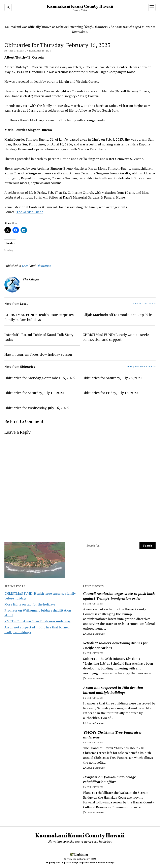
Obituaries (44, 266)
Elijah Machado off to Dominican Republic (117, 315)
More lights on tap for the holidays (30, 604)
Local (26, 266)
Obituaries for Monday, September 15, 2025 (40, 378)
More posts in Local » (144, 303)
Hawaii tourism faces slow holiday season (38, 354)
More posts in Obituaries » (141, 366)
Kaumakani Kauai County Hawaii (80, 6)
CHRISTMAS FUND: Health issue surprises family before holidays (39, 317)
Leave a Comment (94, 634)
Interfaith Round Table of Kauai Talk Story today (39, 337)
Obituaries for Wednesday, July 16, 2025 (37, 408)
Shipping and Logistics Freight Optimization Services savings (80, 862)
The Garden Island (30, 212)
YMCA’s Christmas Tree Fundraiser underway (37, 621)
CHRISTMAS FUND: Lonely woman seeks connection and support (116, 337)
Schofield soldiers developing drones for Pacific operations (116, 645)
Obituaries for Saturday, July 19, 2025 (34, 393)
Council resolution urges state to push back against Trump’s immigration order (119, 596)
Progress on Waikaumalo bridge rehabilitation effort (109, 779)
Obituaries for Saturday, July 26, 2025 (112, 378)
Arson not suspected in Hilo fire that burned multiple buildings (113, 690)
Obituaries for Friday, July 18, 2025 (110, 393)
